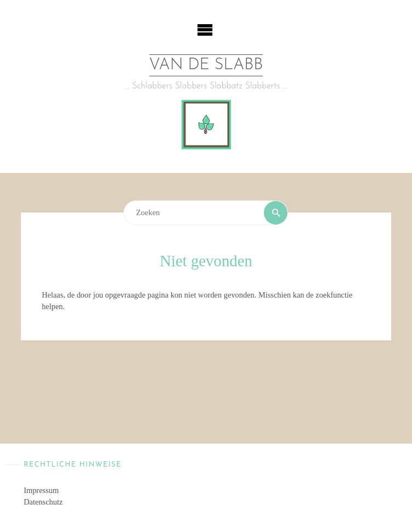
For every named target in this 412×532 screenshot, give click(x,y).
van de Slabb (206, 65)
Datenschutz (43, 502)
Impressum (41, 490)
